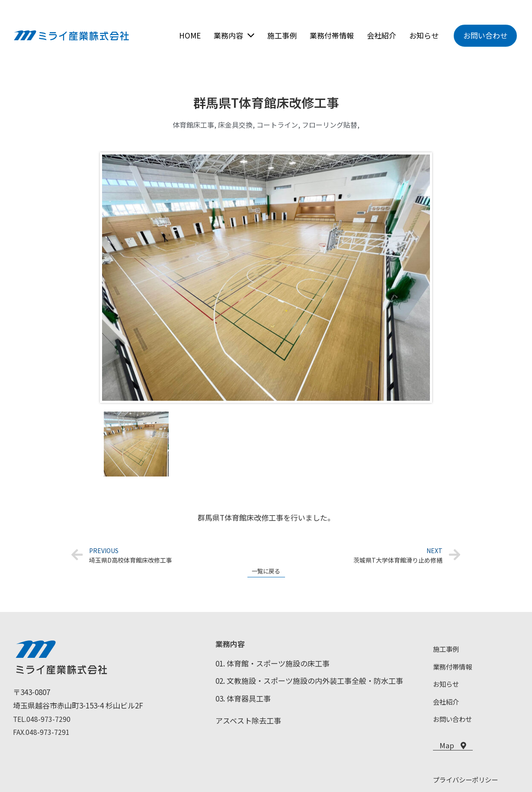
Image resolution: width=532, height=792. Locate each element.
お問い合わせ (455, 722)
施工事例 (448, 652)
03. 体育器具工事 (243, 701)
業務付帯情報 (455, 669)
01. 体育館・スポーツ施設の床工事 (272, 666)
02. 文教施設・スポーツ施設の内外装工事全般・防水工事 (309, 684)
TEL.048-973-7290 (43, 722)
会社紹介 (448, 704)
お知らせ (448, 687)
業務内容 (230, 647)
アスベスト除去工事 (248, 723)
